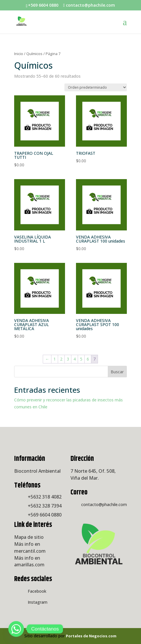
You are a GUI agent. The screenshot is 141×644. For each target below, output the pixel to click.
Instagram (38, 602)
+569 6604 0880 (45, 515)
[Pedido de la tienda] (96, 87)
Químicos (34, 54)
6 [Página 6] (88, 359)
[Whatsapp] (16, 629)
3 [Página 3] (68, 359)
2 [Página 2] (61, 359)
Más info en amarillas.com (29, 561)
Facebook (37, 591)
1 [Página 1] (55, 359)
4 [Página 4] (75, 359)
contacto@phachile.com (104, 504)
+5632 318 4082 (45, 497)
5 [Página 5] (81, 359)
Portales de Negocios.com (91, 636)
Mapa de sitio (29, 537)
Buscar (117, 372)
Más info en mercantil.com (30, 547)
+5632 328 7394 (45, 506)
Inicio (19, 54)
